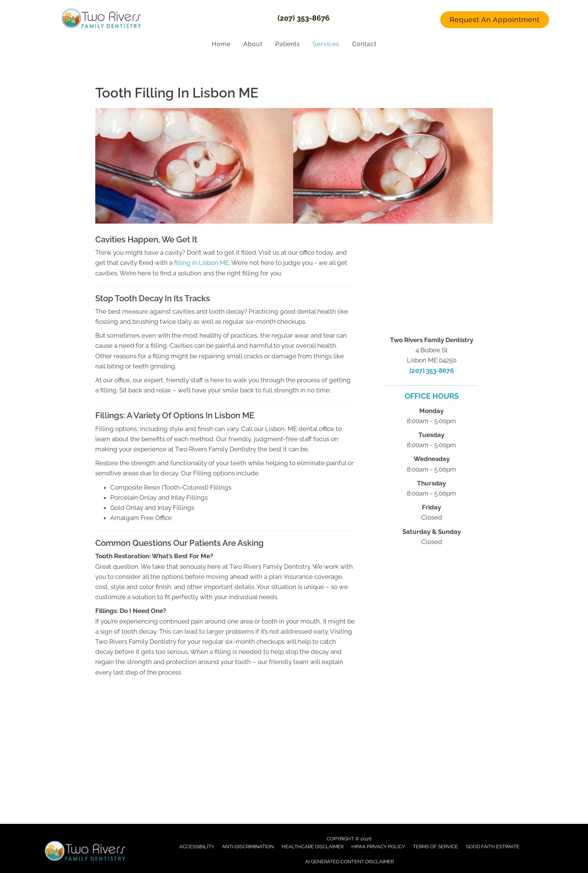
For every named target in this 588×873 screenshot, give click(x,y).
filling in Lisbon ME (202, 262)
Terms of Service (435, 846)
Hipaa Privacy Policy (378, 846)
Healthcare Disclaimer (313, 846)
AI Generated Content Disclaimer (349, 861)
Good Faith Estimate (493, 846)
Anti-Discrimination (248, 846)
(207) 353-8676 (304, 18)
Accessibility (197, 846)
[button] (495, 20)
